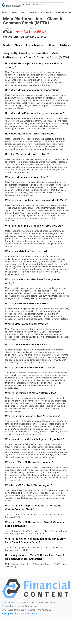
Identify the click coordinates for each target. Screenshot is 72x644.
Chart (52, 45)
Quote (7, 45)
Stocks (5, 12)
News (15, 12)
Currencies (47, 12)
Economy (33, 12)
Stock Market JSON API (14, 602)
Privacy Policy (9, 613)
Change (33, 28)
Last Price (8, 28)
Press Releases (35, 45)
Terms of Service (29, 613)
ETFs (23, 12)
